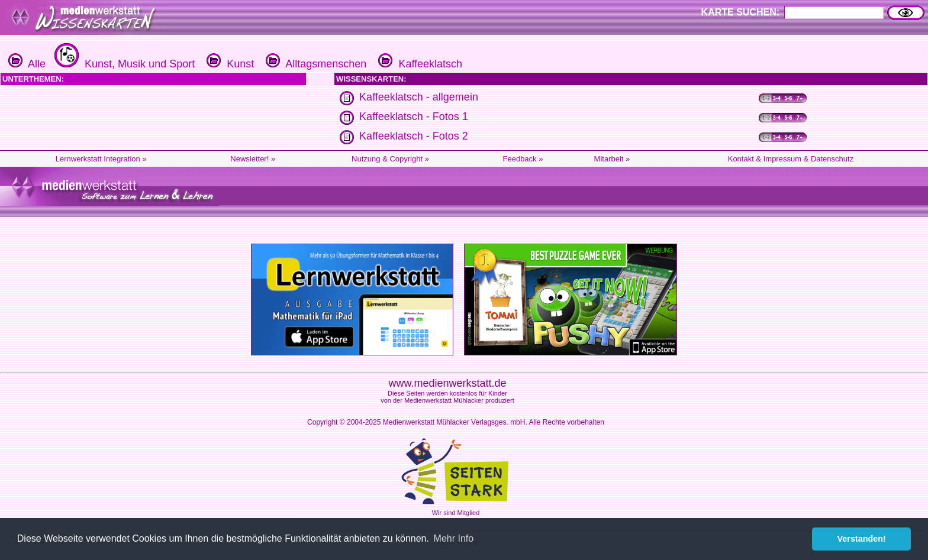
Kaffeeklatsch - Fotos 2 (414, 136)
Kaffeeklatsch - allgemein (419, 97)
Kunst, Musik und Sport (123, 64)
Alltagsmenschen (315, 64)
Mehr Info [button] (454, 538)
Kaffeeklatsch (419, 64)
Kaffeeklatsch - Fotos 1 (414, 116)
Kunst (229, 64)
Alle (27, 64)
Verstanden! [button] (862, 539)
